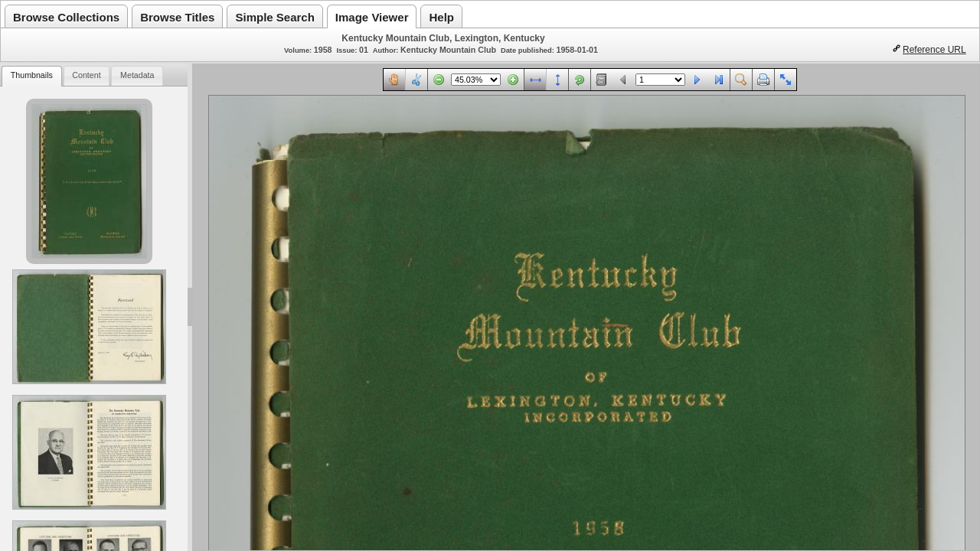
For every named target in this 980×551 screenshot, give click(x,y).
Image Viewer (372, 17)
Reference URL (934, 50)
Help (441, 17)
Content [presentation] (86, 75)
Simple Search (274, 17)
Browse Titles (177, 17)
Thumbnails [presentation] (32, 75)
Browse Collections (66, 17)
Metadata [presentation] (137, 75)
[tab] (31, 76)
